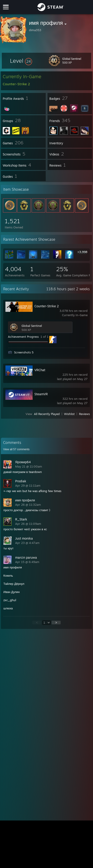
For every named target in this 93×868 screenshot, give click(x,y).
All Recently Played (47, 414)
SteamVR (41, 394)
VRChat (40, 370)
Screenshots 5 (24, 352)
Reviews (84, 414)
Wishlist (69, 414)
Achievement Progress (23, 337)
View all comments (16, 449)
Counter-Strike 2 (47, 306)
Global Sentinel (32, 326)
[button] (21, 61)
